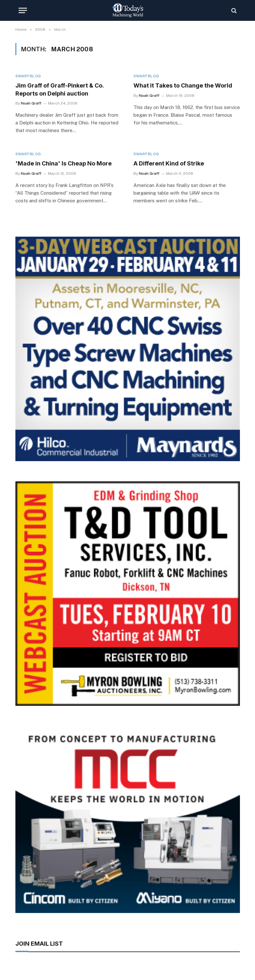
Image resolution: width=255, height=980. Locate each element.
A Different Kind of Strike (169, 163)
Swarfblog (28, 76)
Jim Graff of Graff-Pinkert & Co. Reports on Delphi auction (59, 89)
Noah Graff (31, 103)
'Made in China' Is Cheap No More (64, 163)
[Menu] (23, 10)
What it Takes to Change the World (183, 85)
